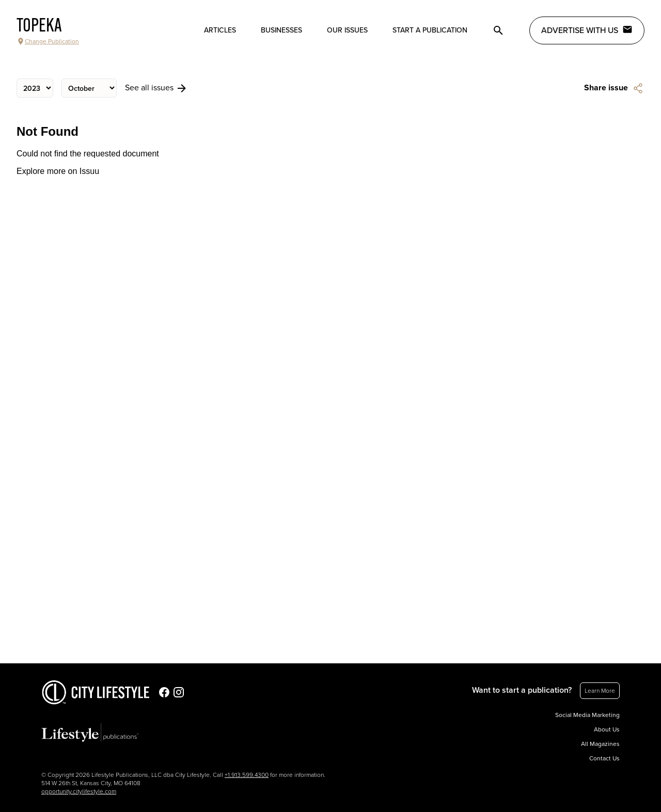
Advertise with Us (587, 30)
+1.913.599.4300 (247, 775)
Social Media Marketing (587, 715)
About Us (607, 729)
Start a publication (430, 30)
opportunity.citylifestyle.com (79, 791)
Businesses (281, 30)
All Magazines (600, 744)
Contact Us (604, 758)
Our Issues (347, 30)
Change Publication (48, 41)
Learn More (600, 691)
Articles (220, 30)
